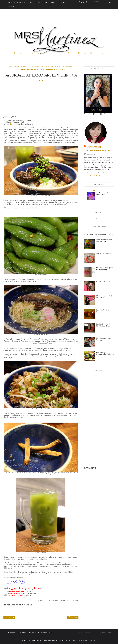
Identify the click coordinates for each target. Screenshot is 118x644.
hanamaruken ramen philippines (59, 67)
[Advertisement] (59, 14)
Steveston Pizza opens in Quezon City (105, 269)
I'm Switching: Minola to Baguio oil (104, 241)
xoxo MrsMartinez (93, 191)
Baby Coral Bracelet (104, 254)
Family (45, 2)
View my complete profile (99, 176)
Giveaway (62, 2)
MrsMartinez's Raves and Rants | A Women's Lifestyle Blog (55, 640)
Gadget (53, 2)
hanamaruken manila (17, 67)
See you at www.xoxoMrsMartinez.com (99, 234)
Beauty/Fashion (20, 2)
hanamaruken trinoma (55, 69)
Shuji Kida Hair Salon (104, 282)
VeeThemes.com (92, 640)
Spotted (11, 7)
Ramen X (13, 124)
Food (31, 2)
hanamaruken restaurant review (30, 69)
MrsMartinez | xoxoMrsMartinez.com (98, 149)
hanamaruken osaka (36, 67)
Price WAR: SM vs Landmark (103, 311)
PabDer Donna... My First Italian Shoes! (104, 325)
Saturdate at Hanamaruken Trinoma (105, 353)
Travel (38, 2)
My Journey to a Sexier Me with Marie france (105, 297)
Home (10, 2)
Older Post (73, 617)
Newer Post (9, 617)
